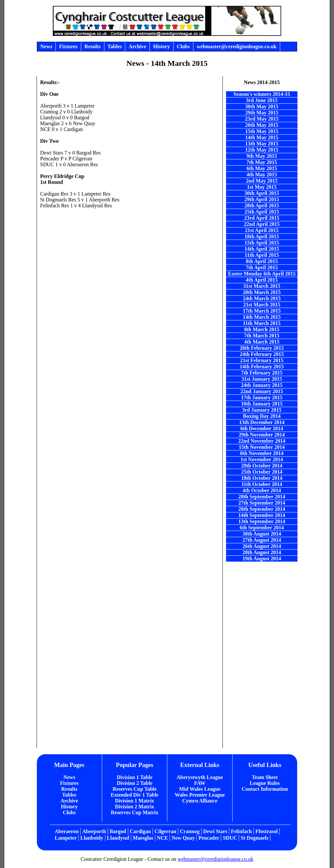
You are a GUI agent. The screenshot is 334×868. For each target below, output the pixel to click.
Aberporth (94, 831)
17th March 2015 (262, 311)
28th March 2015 (262, 292)
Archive (69, 801)
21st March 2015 (262, 305)
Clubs (69, 812)
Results (69, 789)
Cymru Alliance (200, 801)
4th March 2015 (262, 342)
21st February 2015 (262, 360)
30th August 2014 (262, 534)
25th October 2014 (262, 472)
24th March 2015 (262, 298)
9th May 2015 (262, 156)
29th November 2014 (262, 435)
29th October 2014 (262, 466)
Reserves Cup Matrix (135, 812)
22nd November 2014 (262, 441)
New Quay (183, 838)
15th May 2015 (262, 131)
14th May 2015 (262, 137)
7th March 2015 (262, 336)
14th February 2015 (262, 367)
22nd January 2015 (262, 391)
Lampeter (66, 838)
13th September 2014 (262, 521)
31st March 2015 (262, 286)
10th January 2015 (262, 404)
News (69, 777)
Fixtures (69, 783)
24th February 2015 (262, 354)
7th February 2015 (262, 373)
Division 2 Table (135, 783)
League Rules (265, 783)
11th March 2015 (262, 323)
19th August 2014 (262, 559)
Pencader (209, 838)
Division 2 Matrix (135, 807)
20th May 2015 (262, 125)
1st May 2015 (262, 187)
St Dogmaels (255, 838)
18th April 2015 (262, 236)
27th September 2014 (262, 503)
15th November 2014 (262, 447)
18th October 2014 (262, 478)
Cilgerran (166, 831)
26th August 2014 (262, 546)
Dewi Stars (215, 831)
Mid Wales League (200, 789)
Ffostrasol (266, 831)
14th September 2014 (262, 515)
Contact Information (265, 789)
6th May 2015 (262, 168)
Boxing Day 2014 (262, 416)
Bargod (118, 831)
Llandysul (118, 838)
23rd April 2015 (262, 218)
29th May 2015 (262, 113)
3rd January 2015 (262, 410)
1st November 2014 (262, 459)
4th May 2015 (262, 175)
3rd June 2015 (262, 100)
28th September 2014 (262, 497)
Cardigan (140, 831)
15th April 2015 (262, 243)
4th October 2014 (262, 490)
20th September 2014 (262, 509)
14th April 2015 (262, 249)
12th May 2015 (262, 150)
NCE (162, 838)
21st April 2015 (262, 230)
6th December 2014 (262, 428)
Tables (69, 795)
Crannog (190, 831)
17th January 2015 (262, 397)
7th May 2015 (262, 162)
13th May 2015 (262, 144)
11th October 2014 (262, 484)
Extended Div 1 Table (134, 795)
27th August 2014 (262, 540)
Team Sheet (265, 777)
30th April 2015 (262, 193)
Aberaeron (67, 831)
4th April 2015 (262, 280)
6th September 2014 (262, 528)
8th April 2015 (262, 261)
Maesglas (143, 838)
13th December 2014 (262, 422)
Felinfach (241, 831)
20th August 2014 (262, 552)
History (69, 807)
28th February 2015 (262, 348)
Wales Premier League (200, 795)
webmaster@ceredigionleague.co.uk (215, 859)
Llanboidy (92, 838)
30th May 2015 (262, 106)
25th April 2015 (262, 212)
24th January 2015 (262, 385)
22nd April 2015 (262, 224)
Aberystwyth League (200, 777)
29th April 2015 (262, 199)
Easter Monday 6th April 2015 (262, 274)
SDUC (230, 838)
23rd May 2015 (262, 119)
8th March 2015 (262, 329)
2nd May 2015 (262, 181)
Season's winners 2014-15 (262, 94)
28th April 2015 (262, 206)
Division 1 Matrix (135, 801)
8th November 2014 (262, 453)
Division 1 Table (135, 777)
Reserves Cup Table (135, 789)
